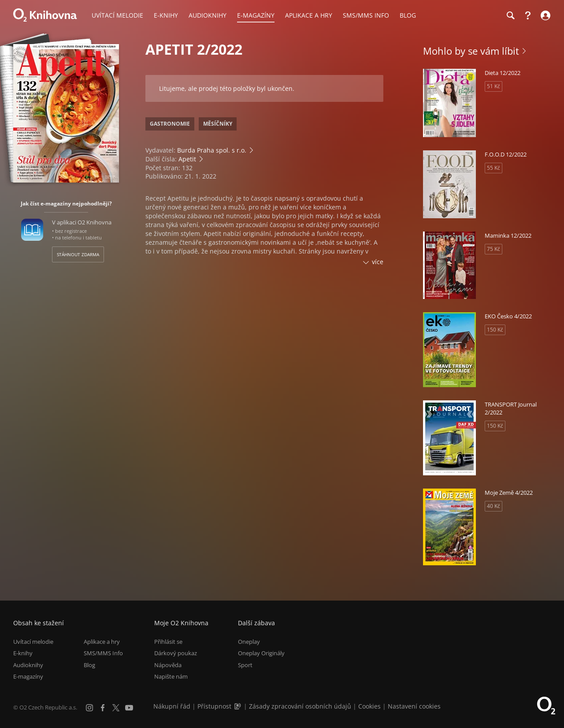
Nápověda (168, 665)
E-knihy (23, 653)
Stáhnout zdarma (78, 254)
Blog (89, 665)
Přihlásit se (168, 642)
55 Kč (493, 168)
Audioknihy (28, 665)
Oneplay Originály (261, 653)
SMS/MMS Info (103, 653)
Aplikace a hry (102, 642)
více (378, 262)
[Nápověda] (528, 15)
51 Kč (493, 86)
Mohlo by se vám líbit (471, 51)
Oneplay (249, 642)
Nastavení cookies (414, 706)
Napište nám (171, 676)
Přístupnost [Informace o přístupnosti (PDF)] (214, 706)
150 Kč (495, 330)
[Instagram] (89, 708)
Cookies (369, 706)
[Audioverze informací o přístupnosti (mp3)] (238, 706)
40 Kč (493, 506)
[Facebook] (103, 708)
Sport (245, 665)
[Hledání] (510, 15)
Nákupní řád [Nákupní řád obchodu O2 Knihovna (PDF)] (172, 706)
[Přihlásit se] (544, 15)
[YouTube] (129, 708)
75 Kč (493, 249)
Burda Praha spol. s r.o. (212, 150)
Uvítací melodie (33, 642)
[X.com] (116, 708)
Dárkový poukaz (176, 653)
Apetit (187, 159)
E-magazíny (28, 676)
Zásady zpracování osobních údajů (300, 706)
